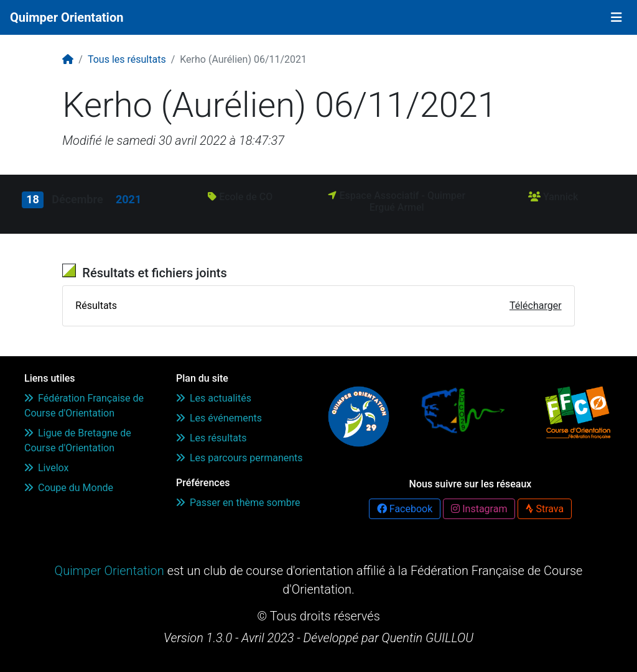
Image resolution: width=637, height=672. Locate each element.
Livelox (46, 468)
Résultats (96, 306)
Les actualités (214, 398)
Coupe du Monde (69, 488)
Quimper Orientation (67, 17)
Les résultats (211, 438)
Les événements (219, 418)
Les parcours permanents (239, 458)
